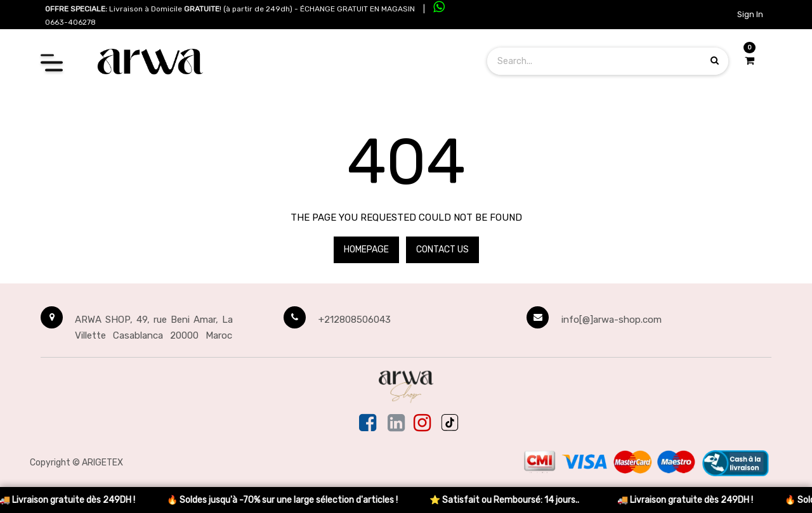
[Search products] (715, 61)
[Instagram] (422, 424)
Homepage (366, 250)
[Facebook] (369, 424)
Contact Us (442, 250)
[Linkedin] (396, 424)
